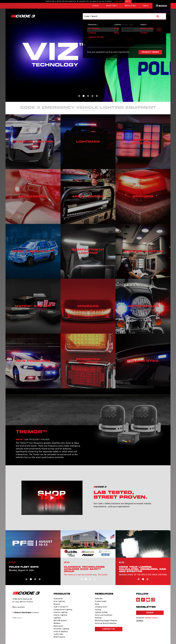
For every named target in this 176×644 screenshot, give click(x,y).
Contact (95, 6)
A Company (26, 613)
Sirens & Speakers (61, 632)
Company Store (101, 607)
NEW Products (59, 637)
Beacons (57, 604)
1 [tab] (79, 96)
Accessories (58, 599)
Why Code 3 (93, 16)
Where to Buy (130, 6)
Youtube (148, 600)
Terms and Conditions (104, 615)
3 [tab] (88, 96)
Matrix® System (60, 621)
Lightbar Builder (101, 612)
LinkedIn (138, 600)
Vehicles (128, 16)
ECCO (161, 6)
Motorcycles (58, 626)
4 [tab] (92, 96)
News (97, 604)
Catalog (98, 610)
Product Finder (101, 602)
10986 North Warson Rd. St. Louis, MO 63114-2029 (23, 601)
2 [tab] (84, 96)
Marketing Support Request (106, 621)
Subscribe (99, 599)
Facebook (143, 600)
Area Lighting (59, 602)
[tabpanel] (88, 55)
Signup (150, 613)
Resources (145, 16)
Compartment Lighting (63, 610)
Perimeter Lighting (61, 629)
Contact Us (109, 629)
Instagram (153, 600)
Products (111, 16)
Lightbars (57, 618)
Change (140, 621)
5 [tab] (97, 96)
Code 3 (23, 16)
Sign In (146, 6)
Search (160, 16)
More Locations (19, 607)
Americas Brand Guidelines (106, 623)
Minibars (57, 623)
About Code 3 (112, 6)
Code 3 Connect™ (61, 607)
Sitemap (98, 618)
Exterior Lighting (60, 612)
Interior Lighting (60, 615)
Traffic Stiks (58, 634)
